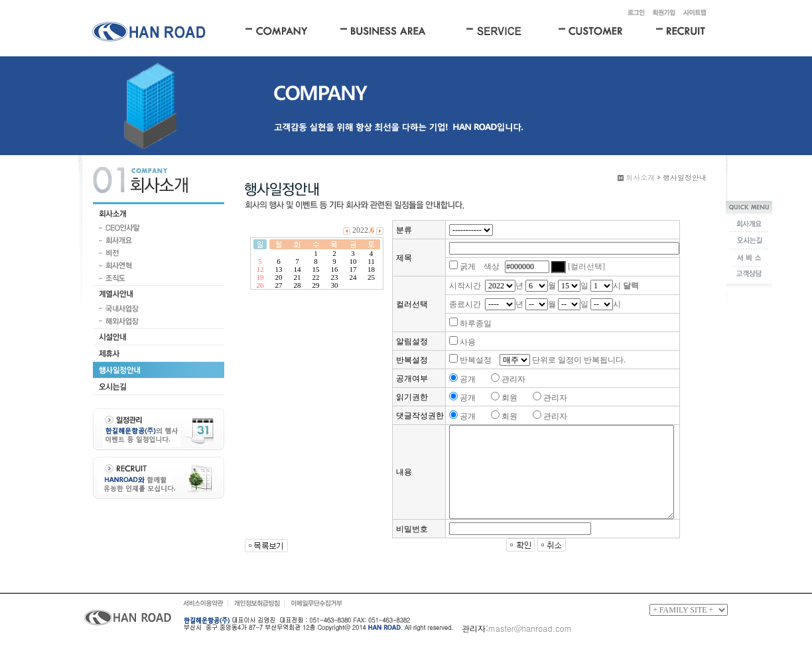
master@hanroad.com (530, 628)
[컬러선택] (586, 266)
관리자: (475, 628)
